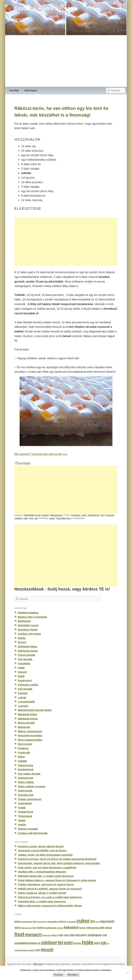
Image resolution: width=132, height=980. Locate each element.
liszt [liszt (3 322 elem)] (19, 934)
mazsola (110, 515)
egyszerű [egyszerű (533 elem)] (107, 921)
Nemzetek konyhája (30, 735)
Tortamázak (25, 816)
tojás (26, 518)
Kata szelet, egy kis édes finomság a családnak (47, 868)
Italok (21, 676)
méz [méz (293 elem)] (66, 935)
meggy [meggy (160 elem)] (54, 935)
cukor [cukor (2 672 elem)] (83, 921)
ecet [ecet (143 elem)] (98, 922)
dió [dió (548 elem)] (93, 921)
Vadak (22, 820)
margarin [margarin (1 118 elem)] (33, 935)
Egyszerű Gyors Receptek (46, 8)
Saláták (22, 761)
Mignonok (24, 727)
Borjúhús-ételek (28, 630)
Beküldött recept (33, 515)
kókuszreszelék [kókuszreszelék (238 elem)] (95, 928)
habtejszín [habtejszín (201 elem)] (51, 928)
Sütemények (56, 515)
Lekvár (22, 697)
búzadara (76, 515)
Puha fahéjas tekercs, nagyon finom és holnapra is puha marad (57, 880)
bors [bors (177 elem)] (35, 922)
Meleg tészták (26, 723)
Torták (22, 808)
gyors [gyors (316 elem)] (41, 928)
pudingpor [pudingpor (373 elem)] (95, 935)
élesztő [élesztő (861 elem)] (47, 950)
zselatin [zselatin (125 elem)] (31, 950)
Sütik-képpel (31, 90)
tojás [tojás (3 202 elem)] (88, 942)
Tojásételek (25, 803)
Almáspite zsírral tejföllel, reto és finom (42, 850)
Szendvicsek (26, 795)
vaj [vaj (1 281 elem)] (103, 943)
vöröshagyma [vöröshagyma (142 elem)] (21, 950)
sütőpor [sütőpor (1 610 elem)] (49, 942)
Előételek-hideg (27, 646)
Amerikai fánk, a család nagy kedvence (42, 901)
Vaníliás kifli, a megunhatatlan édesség (42, 872)
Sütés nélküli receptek (32, 786)
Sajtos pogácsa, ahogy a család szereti (42, 893)
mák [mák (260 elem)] (61, 935)
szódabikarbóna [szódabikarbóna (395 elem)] (26, 943)
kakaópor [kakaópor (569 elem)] (71, 927)
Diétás (22, 638)
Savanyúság (25, 765)
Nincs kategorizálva (30, 740)
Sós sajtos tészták (29, 774)
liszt (103, 515)
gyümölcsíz (94, 515)
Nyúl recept (25, 744)
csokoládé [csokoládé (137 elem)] (71, 922)
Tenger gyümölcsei (30, 799)
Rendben (59, 975)
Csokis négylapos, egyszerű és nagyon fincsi (46, 884)
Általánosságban (28, 613)
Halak (21, 668)
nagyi (52, 518)
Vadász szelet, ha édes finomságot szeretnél (45, 855)
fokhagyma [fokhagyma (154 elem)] (26, 928)
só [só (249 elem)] (39, 943)
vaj (36, 518)
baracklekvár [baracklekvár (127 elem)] (26, 922)
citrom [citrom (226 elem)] (62, 921)
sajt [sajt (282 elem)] (105, 935)
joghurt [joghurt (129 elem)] (60, 928)
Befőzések (24, 621)
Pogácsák (24, 753)
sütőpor (18, 518)
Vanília (22, 824)
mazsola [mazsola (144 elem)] (46, 935)
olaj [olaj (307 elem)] (72, 935)
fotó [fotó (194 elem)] (34, 928)
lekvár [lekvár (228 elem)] (109, 928)
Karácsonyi (25, 680)
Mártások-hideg (27, 714)
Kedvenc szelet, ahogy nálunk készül (41, 846)
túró (31, 518)
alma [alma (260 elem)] (17, 921)
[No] (128, 973)
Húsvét (45, 515)
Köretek (23, 693)
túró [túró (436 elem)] (97, 943)
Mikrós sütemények (30, 731)
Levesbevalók (26, 702)
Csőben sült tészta (29, 634)
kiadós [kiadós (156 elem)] (82, 928)
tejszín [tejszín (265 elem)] (77, 943)
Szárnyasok (25, 791)
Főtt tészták (25, 659)
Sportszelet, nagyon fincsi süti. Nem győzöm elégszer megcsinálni (59, 863)
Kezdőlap (14, 90)
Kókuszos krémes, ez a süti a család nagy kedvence (50, 897)
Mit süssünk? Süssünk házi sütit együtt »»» (41, 454)
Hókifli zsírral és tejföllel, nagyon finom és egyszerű (50, 889)
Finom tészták (27, 655)
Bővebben (73, 975)
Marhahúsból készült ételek (35, 710)
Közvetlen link (64, 518)
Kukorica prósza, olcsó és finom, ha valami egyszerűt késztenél (57, 859)
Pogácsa (23, 748)
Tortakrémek (26, 812)
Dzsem (22, 642)
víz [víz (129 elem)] (108, 943)
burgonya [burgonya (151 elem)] (43, 922)
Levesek (23, 706)
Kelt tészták (25, 689)
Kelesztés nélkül (28, 685)
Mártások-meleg (28, 719)
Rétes (21, 757)
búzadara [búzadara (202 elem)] (53, 922)
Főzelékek (24, 664)
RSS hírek (38, 964)
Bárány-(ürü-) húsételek (32, 617)
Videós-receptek (28, 829)
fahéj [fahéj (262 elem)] (17, 928)
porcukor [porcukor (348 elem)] (81, 935)
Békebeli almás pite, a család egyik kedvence (46, 876)
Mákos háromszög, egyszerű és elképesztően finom (50, 906)
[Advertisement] (66, 61)
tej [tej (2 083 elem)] (60, 942)
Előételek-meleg (28, 651)
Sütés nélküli (26, 782)
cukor (84, 515)
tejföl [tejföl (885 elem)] (68, 943)
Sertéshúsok (26, 769)
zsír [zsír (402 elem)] (38, 950)
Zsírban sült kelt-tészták (33, 833)
